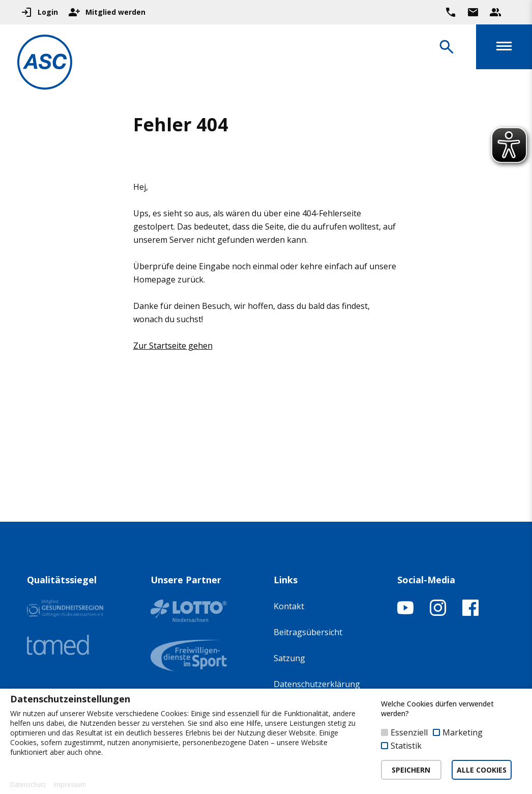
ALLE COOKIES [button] (482, 770)
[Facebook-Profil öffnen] (470, 613)
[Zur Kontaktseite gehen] (473, 12)
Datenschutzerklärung (317, 684)
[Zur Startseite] (48, 64)
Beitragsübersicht (308, 632)
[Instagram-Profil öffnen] (438, 613)
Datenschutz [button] (28, 785)
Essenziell (409, 732)
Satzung (289, 658)
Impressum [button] (70, 785)
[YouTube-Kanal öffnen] (405, 613)
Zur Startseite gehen (173, 346)
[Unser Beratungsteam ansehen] (495, 12)
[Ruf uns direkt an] (451, 12)
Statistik (406, 746)
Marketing (463, 732)
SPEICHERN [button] (411, 770)
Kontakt (289, 606)
